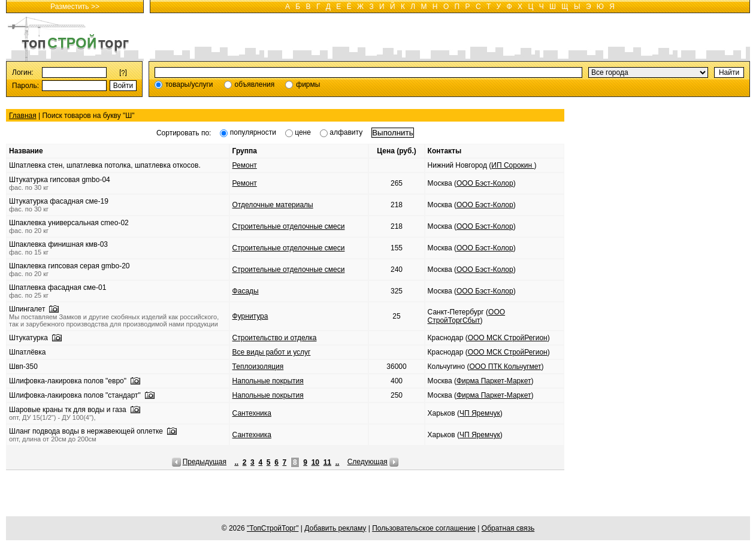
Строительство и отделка (275, 338)
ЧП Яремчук (480, 413)
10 (315, 462)
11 (327, 462)
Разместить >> (75, 7)
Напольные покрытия (268, 381)
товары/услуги (189, 84)
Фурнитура (250, 316)
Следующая (368, 462)
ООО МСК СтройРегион (508, 338)
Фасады (246, 291)
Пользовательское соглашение (424, 528)
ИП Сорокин (512, 165)
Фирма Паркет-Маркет (494, 381)
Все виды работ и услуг (272, 352)
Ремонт (245, 165)
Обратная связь (508, 528)
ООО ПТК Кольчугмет (505, 367)
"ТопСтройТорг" (273, 528)
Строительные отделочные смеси (289, 226)
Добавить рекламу (335, 528)
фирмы (308, 84)
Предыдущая (205, 462)
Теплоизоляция (258, 367)
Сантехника (252, 413)
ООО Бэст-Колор (485, 183)
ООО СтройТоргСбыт (466, 316)
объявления (255, 84)
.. (236, 462)
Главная (23, 116)
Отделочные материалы (273, 205)
